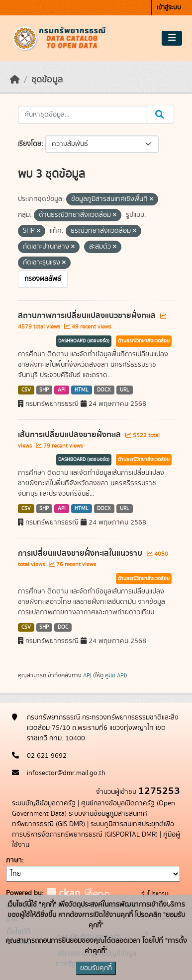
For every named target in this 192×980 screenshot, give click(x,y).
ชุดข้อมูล (47, 80)
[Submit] (160, 115)
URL (125, 390)
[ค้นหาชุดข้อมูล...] (83, 115)
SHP (44, 390)
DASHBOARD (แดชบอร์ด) (84, 341)
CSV (26, 390)
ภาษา (14, 860)
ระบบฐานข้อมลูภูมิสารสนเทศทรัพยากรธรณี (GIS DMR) (80, 819)
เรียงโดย (30, 144)
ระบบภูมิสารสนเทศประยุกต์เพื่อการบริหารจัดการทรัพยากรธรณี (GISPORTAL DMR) (93, 829)
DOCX (104, 390)
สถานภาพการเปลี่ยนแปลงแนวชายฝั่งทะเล (88, 316)
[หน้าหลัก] (15, 80)
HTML (82, 390)
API (62, 390)
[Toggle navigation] (172, 38)
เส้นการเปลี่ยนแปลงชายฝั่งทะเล (70, 435)
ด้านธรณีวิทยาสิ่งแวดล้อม (144, 341)
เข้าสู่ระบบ (169, 8)
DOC (63, 627)
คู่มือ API (115, 675)
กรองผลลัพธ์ (43, 279)
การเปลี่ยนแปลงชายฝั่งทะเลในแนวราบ (81, 553)
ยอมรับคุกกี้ (96, 968)
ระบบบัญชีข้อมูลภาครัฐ (44, 803)
